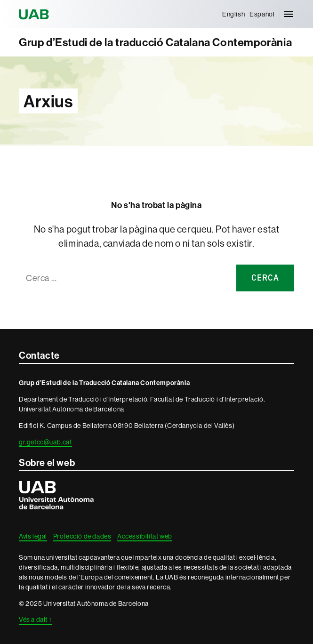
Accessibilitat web (145, 536)
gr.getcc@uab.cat (45, 442)
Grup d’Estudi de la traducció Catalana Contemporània (155, 42)
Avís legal (33, 536)
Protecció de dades (82, 536)
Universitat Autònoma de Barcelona (35, 14)
